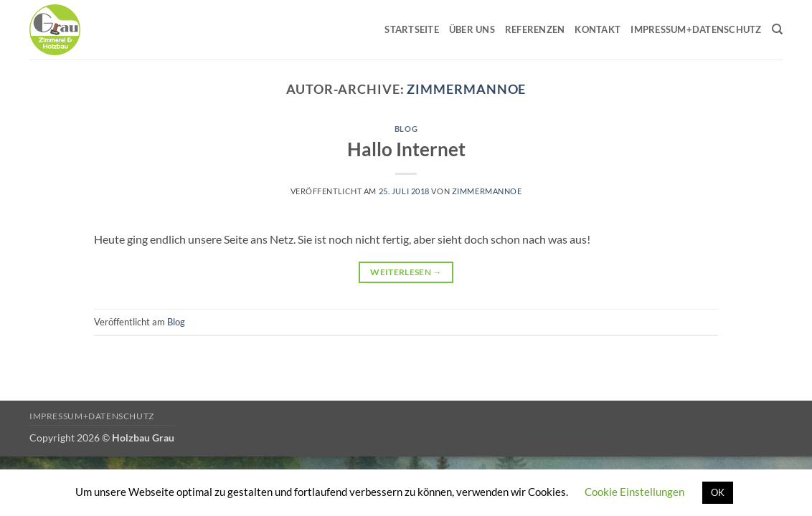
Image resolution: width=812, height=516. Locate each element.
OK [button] (718, 492)
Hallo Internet (406, 149)
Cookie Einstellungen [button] (634, 492)
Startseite (412, 29)
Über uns (472, 29)
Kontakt (598, 29)
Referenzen (535, 29)
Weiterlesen (406, 272)
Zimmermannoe (466, 89)
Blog (406, 129)
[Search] (777, 29)
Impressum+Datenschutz (696, 29)
